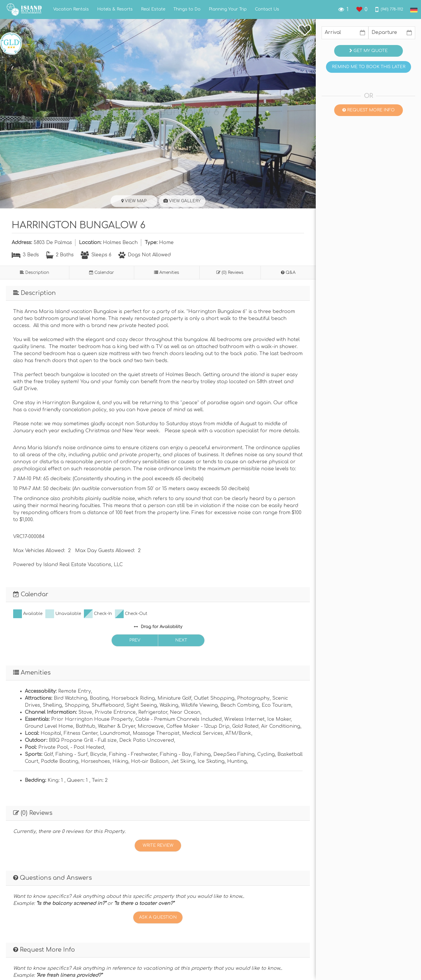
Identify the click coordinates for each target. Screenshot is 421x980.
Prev (135, 640)
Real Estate (153, 9)
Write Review (158, 845)
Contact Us (267, 9)
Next (181, 640)
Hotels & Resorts (115, 9)
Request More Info (369, 110)
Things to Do (187, 9)
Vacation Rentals (71, 9)
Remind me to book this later (369, 67)
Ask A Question (158, 917)
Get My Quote (369, 51)
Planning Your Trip (228, 9)
